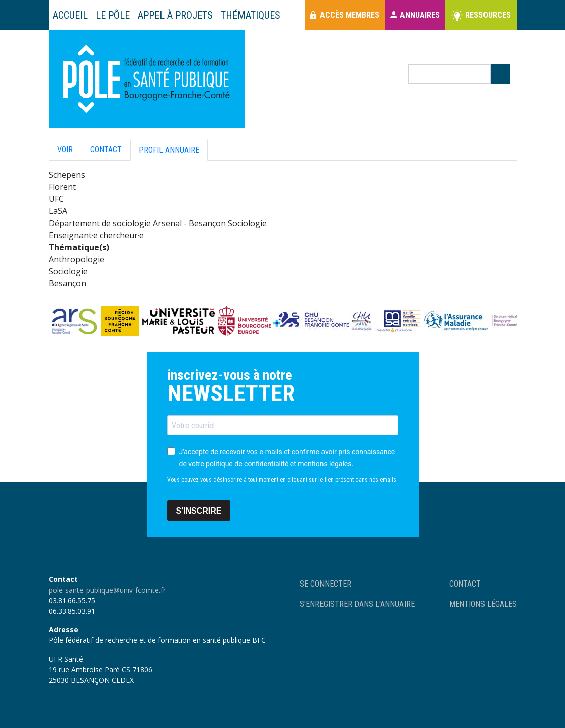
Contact (106, 149)
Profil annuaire (169, 150)
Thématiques (251, 15)
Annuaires (420, 15)
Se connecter (326, 584)
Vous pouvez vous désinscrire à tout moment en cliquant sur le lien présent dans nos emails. (282, 480)
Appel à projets (175, 15)
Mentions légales (483, 604)
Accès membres (350, 15)
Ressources (488, 15)
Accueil (70, 15)
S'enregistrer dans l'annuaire (357, 604)
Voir (65, 149)
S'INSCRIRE (199, 511)
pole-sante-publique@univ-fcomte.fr (107, 590)
